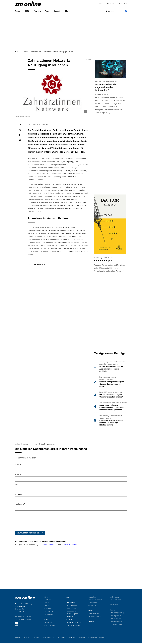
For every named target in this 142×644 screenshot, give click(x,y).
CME (28, 11)
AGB (26, 638)
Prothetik (70, 617)
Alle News (48, 600)
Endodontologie (72, 612)
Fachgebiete (71, 603)
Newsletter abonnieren (28, 534)
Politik (47, 603)
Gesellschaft (49, 609)
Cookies (36, 638)
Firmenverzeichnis (95, 617)
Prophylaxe (92, 598)
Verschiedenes (116, 622)
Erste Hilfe (48, 623)
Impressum (61, 638)
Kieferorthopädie (72, 614)
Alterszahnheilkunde (73, 626)
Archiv (50, 11)
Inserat (60, 11)
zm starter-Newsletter (49, 545)
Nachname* (20, 505)
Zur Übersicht (39, 265)
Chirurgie (70, 620)
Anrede (18, 475)
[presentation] (32, 520)
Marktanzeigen (94, 614)
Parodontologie (72, 606)
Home (18, 52)
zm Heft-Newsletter (70, 545)
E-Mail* (18, 465)
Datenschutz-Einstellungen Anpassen (91, 638)
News (18, 11)
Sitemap (72, 638)
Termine (39, 11)
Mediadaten (111, 4)
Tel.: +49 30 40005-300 (23, 617)
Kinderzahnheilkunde (74, 623)
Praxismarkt (114, 619)
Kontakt (101, 4)
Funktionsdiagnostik (95, 600)
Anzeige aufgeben (117, 625)
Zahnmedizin (49, 612)
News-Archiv (49, 615)
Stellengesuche (116, 616)
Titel (17, 485)
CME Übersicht (50, 626)
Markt (71, 11)
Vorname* (19, 495)
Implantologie (71, 609)
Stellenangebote (116, 614)
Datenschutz (47, 638)
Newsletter (123, 4)
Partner (18, 638)
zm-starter (114, 605)
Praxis (46, 606)
